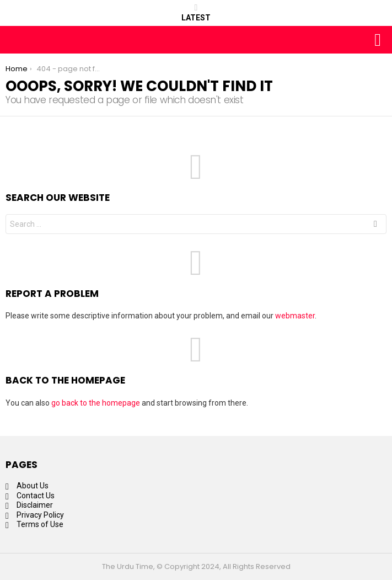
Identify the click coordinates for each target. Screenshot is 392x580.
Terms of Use (40, 524)
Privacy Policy (40, 515)
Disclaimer (35, 505)
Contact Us (36, 496)
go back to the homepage (96, 403)
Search (375, 225)
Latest (196, 13)
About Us (33, 486)
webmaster (295, 316)
